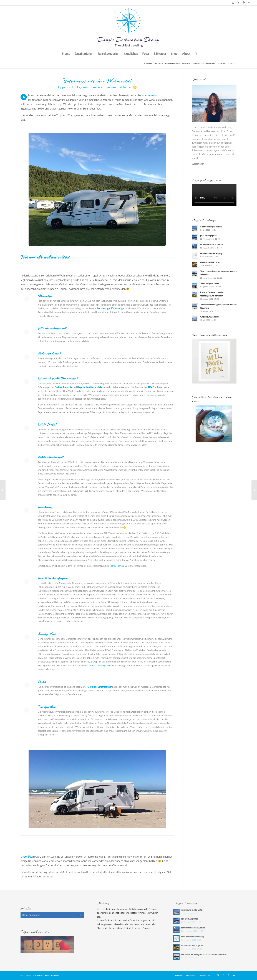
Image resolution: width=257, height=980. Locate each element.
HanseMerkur (117, 566)
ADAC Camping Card (100, 666)
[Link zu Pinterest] (244, 3)
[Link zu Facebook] (238, 3)
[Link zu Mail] (249, 3)
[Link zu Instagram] (233, 3)
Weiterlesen (198, 164)
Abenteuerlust (150, 95)
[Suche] (195, 54)
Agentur (218, 150)
